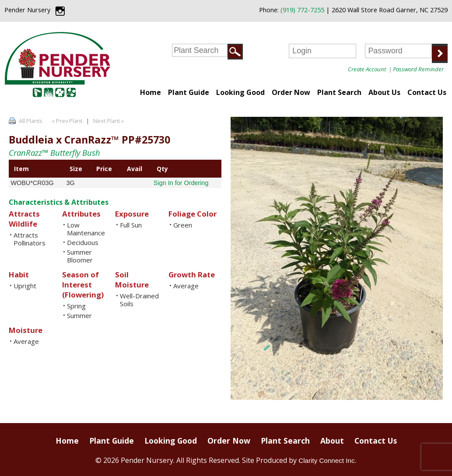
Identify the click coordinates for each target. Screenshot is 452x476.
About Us (384, 92)
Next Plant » (109, 121)
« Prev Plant (66, 121)
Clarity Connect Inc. (328, 460)
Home (151, 92)
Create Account (367, 69)
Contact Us (427, 92)
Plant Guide (189, 92)
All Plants (31, 121)
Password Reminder (418, 69)
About (332, 441)
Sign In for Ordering (181, 183)
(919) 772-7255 (302, 10)
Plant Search (339, 92)
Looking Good (240, 92)
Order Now (291, 92)
